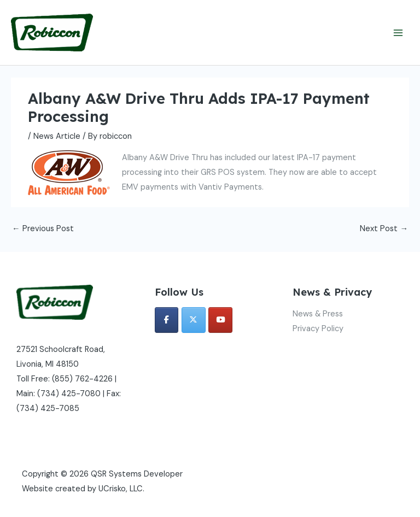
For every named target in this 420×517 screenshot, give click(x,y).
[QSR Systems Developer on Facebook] (167, 320)
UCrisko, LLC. (121, 489)
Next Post (384, 229)
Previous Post (43, 229)
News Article (57, 136)
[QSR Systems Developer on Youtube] (220, 320)
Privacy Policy (318, 329)
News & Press (318, 314)
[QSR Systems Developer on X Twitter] (194, 320)
